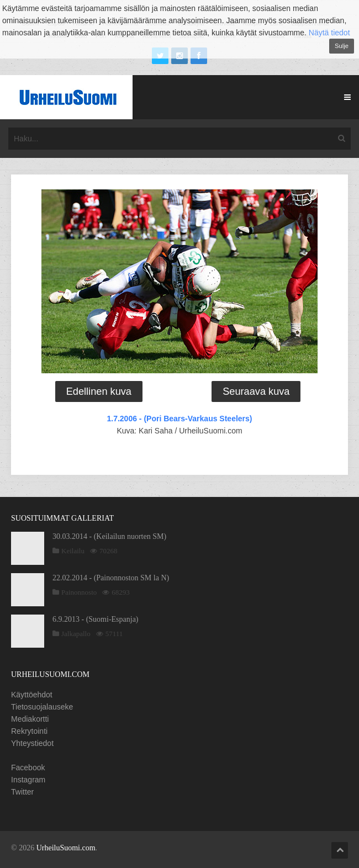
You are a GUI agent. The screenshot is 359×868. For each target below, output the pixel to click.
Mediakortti (30, 719)
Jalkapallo (76, 634)
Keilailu (73, 551)
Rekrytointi (29, 731)
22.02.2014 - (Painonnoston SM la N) (111, 578)
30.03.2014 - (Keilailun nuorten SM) (109, 536)
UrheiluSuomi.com (66, 848)
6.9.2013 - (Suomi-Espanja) (96, 619)
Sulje (342, 46)
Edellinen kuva (99, 391)
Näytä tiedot (329, 33)
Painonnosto (79, 592)
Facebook (28, 768)
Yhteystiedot (32, 743)
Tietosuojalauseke (42, 707)
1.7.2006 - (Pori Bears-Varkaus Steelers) (179, 419)
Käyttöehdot (32, 695)
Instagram (28, 780)
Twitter (22, 792)
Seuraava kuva (256, 391)
